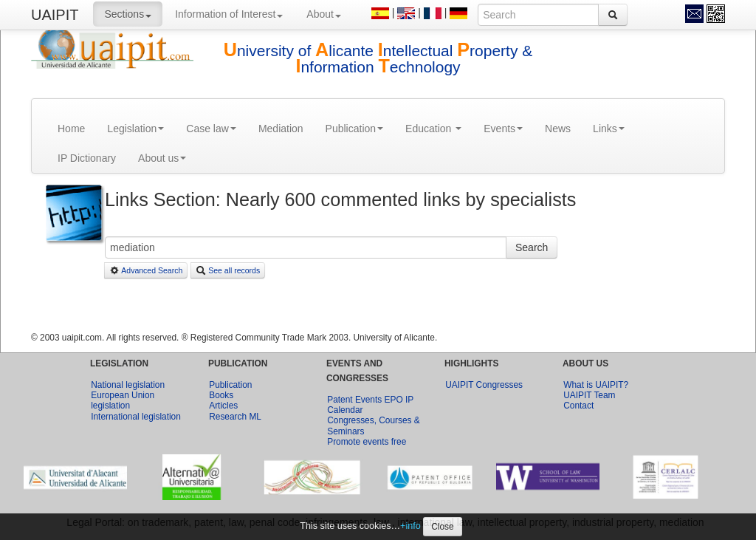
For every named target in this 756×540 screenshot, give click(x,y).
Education (433, 129)
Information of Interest (229, 14)
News (558, 129)
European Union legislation (123, 400)
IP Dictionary (87, 158)
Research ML (235, 417)
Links (609, 129)
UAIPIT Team (589, 395)
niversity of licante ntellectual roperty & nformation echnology (378, 59)
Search (532, 247)
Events (503, 129)
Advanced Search (146, 270)
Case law (211, 129)
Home (71, 129)
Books (221, 395)
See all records (228, 270)
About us (162, 158)
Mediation (281, 129)
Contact (578, 406)
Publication (355, 129)
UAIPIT (55, 15)
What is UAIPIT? (596, 385)
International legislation (136, 417)
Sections (128, 14)
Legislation (135, 129)
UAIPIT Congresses (484, 385)
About (324, 14)
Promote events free (367, 442)
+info (410, 526)
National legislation (128, 385)
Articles (223, 406)
